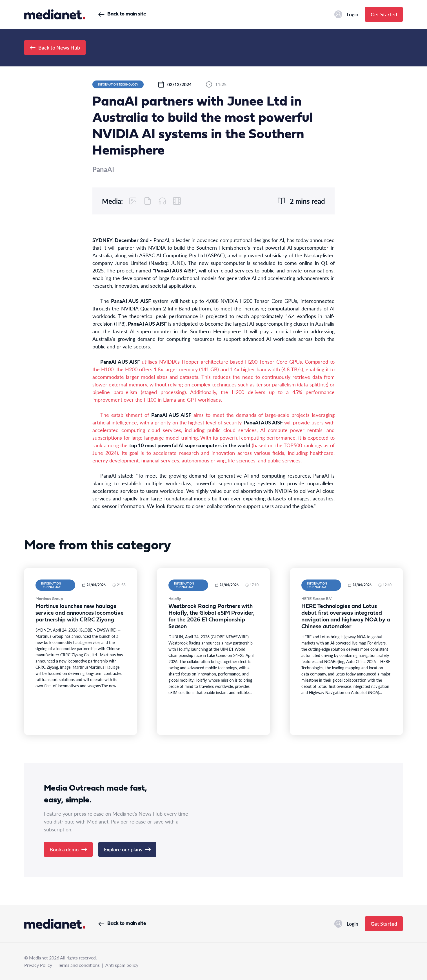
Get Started (384, 14)
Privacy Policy (38, 965)
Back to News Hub (55, 47)
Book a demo (68, 849)
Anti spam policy (122, 965)
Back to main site (122, 14)
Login (346, 14)
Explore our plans (127, 849)
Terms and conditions (79, 965)
